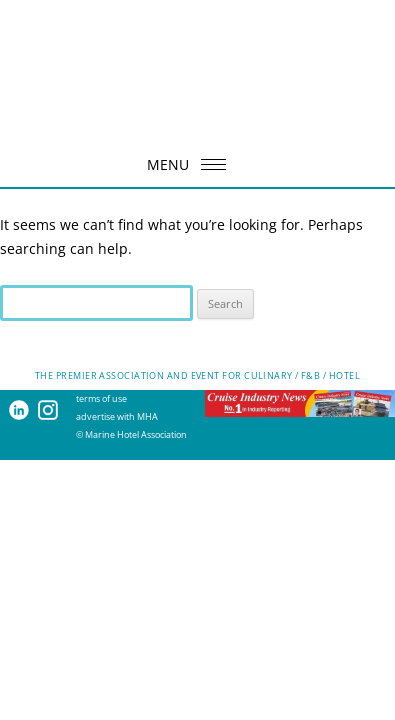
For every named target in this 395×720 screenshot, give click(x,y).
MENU (193, 164)
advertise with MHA (117, 416)
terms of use (101, 398)
